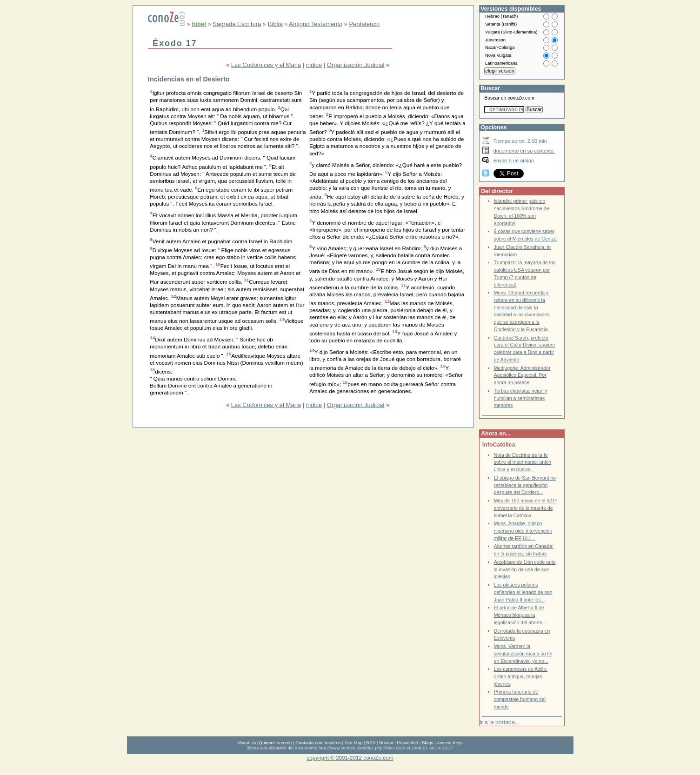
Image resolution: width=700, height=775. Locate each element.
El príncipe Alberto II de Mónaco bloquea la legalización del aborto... (520, 615)
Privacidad (408, 743)
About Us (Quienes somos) (264, 743)
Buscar (386, 743)
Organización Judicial (356, 65)
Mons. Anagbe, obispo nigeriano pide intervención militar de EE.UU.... (523, 531)
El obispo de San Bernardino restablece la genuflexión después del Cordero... (525, 485)
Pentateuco (365, 24)
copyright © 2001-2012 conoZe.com (350, 758)
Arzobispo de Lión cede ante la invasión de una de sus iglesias (525, 569)
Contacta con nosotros (318, 743)
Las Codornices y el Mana (266, 65)
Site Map (353, 743)
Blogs (427, 743)
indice (314, 65)
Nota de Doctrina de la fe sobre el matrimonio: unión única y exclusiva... (523, 462)
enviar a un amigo (514, 160)
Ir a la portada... (500, 722)
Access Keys (450, 743)
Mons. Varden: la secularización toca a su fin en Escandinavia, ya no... (523, 654)
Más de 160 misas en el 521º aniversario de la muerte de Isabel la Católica (525, 508)
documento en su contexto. (524, 151)
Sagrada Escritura (237, 24)
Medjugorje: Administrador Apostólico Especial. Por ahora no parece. (522, 375)
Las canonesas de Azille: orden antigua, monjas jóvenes (521, 676)
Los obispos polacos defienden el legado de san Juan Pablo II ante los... (523, 592)
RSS (371, 743)
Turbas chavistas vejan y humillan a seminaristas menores (521, 398)
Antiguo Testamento (316, 24)
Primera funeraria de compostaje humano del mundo (520, 699)
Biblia (275, 24)
